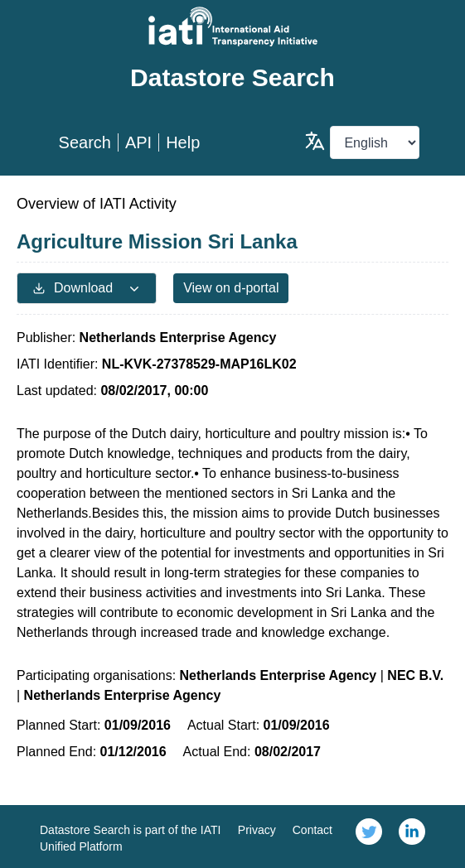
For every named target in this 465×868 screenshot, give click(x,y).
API (138, 142)
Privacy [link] (257, 830)
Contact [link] (312, 830)
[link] (369, 837)
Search (85, 142)
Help (183, 142)
